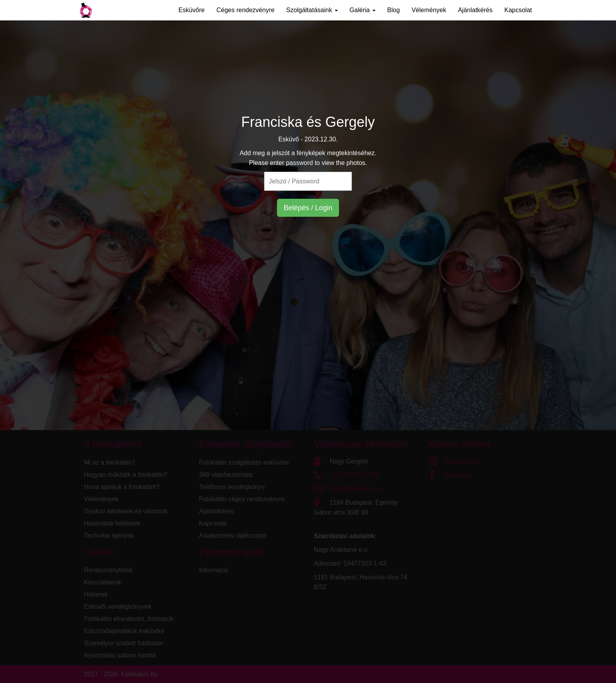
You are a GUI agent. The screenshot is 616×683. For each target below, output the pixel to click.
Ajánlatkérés (475, 10)
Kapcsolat (518, 10)
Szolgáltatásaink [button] (312, 10)
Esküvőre (192, 10)
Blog (394, 10)
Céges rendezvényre (246, 10)
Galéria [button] (363, 10)
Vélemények (429, 10)
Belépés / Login (308, 208)
